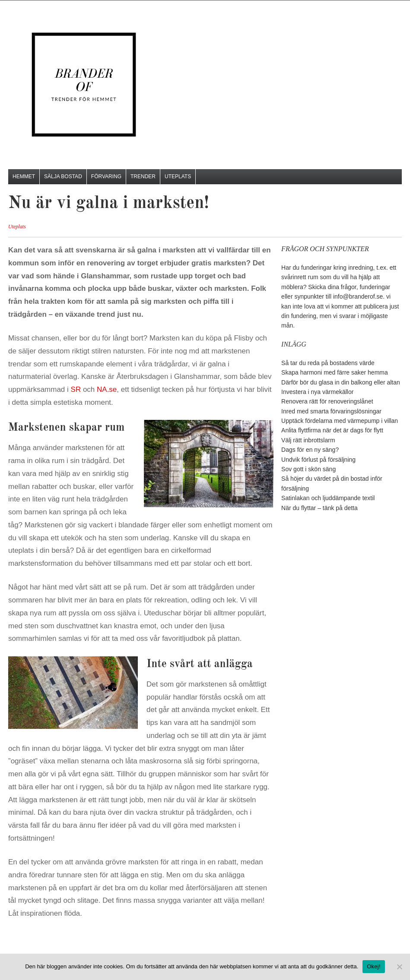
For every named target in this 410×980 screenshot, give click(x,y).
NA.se (107, 389)
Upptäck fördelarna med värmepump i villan (340, 421)
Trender (143, 176)
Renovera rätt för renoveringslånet (327, 401)
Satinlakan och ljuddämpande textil (328, 498)
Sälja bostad (63, 176)
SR (76, 389)
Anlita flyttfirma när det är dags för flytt (332, 430)
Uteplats (178, 176)
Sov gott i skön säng (308, 469)
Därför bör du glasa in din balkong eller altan (341, 382)
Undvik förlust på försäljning (318, 460)
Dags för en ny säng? (310, 450)
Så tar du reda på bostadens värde (328, 363)
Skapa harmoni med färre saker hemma (335, 372)
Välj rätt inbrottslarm (308, 440)
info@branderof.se (358, 296)
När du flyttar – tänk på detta (319, 508)
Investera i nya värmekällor (317, 392)
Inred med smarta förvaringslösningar (331, 411)
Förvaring (106, 176)
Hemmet (24, 176)
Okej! (374, 966)
